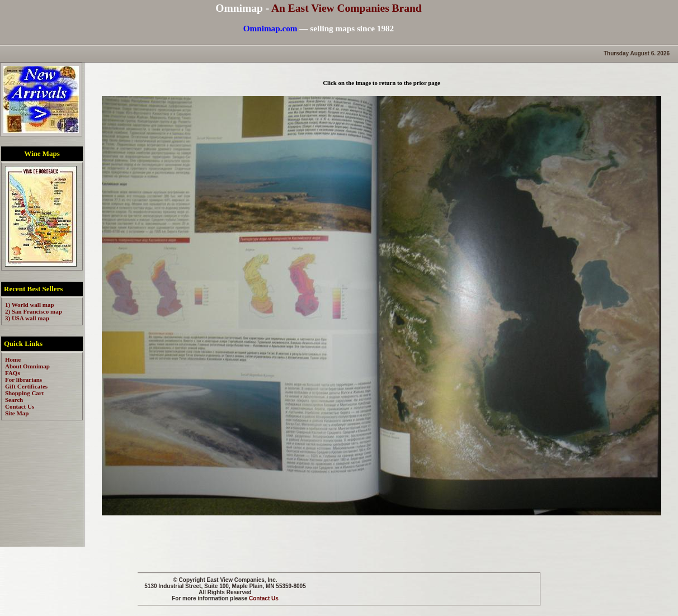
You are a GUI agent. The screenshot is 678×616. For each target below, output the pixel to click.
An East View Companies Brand (347, 8)
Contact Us (264, 598)
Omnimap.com (270, 28)
